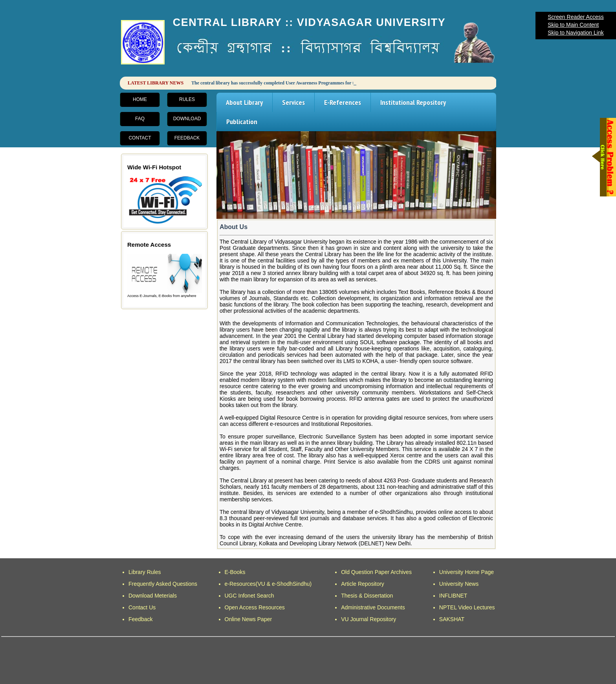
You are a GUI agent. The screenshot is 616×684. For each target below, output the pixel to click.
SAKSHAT (452, 619)
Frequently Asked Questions (163, 584)
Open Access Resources (255, 607)
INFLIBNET (453, 596)
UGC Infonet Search (249, 596)
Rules (187, 99)
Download (187, 119)
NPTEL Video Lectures (467, 607)
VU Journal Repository (368, 619)
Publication (242, 122)
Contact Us (142, 607)
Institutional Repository (413, 102)
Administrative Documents (373, 607)
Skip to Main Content (573, 25)
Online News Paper (248, 619)
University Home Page (467, 572)
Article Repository (363, 584)
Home (140, 99)
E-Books (235, 572)
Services (293, 102)
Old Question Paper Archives (376, 572)
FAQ (140, 119)
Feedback (187, 138)
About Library (244, 102)
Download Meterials (153, 596)
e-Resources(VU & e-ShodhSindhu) (268, 584)
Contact (140, 138)
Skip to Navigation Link (576, 33)
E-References (343, 102)
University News (459, 584)
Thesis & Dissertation (367, 596)
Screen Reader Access (576, 17)
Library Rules (145, 572)
